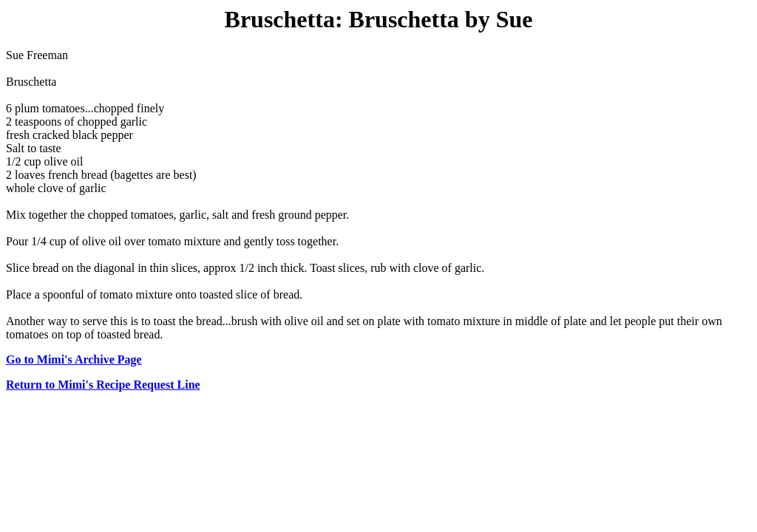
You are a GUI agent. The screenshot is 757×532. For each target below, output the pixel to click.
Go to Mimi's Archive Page (74, 359)
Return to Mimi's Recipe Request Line (103, 385)
